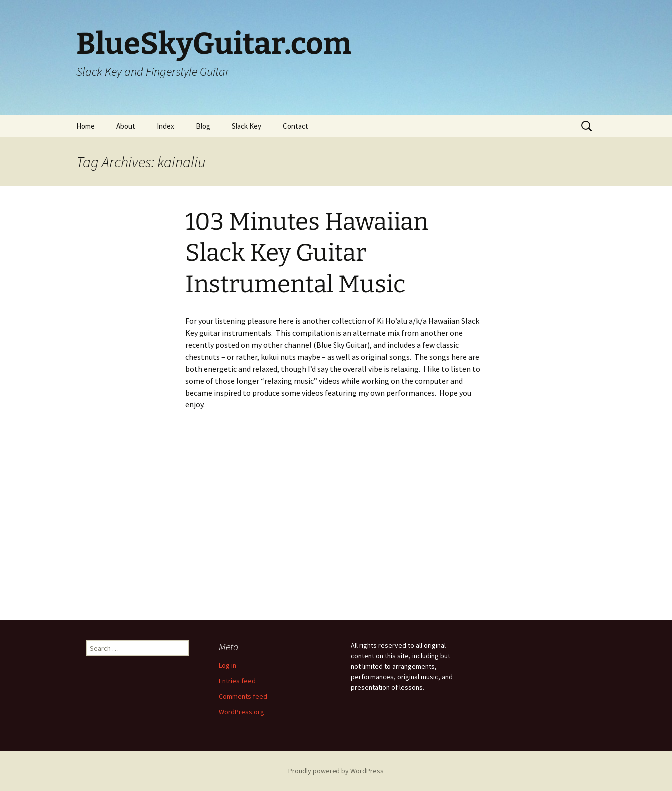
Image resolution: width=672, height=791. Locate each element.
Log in (227, 665)
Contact (295, 126)
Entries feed (237, 681)
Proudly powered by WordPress (336, 771)
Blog (203, 126)
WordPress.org (241, 712)
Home (86, 126)
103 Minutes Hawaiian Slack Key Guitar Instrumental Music (307, 253)
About (126, 126)
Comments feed (243, 696)
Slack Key (246, 126)
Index (166, 126)
